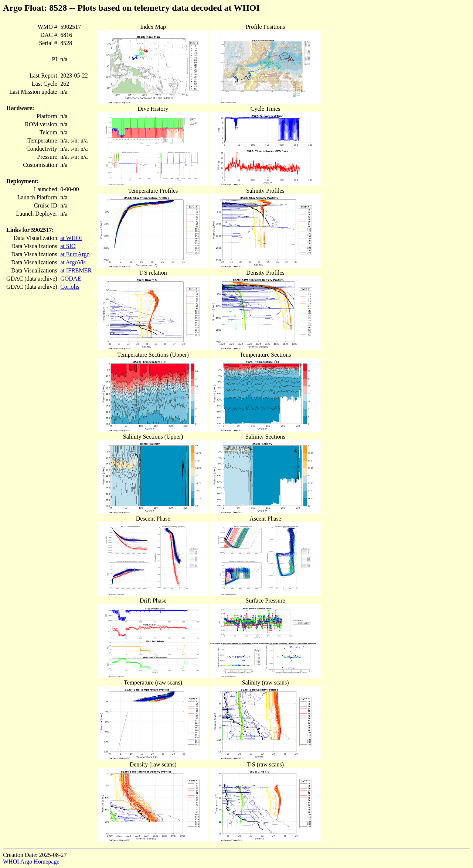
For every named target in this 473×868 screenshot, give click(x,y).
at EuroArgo (75, 254)
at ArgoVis (73, 262)
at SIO (68, 246)
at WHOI (71, 238)
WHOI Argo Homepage (31, 862)
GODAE (71, 279)
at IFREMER (76, 270)
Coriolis (70, 287)
